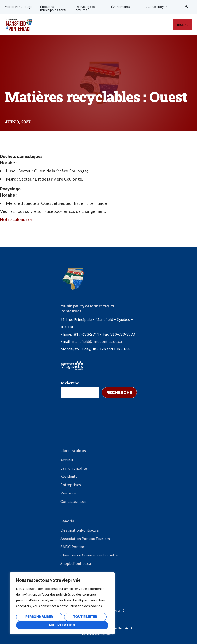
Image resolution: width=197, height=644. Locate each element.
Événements (120, 7)
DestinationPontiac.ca (79, 530)
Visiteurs (68, 493)
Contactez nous (73, 501)
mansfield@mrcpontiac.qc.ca (97, 341)
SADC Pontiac (73, 547)
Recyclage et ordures (85, 8)
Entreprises (71, 485)
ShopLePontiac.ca (76, 563)
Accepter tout (62, 625)
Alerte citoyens (158, 7)
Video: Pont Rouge (19, 7)
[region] (62, 603)
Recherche (119, 392)
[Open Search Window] (186, 6)
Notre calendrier (16, 219)
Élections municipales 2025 (53, 8)
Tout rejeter (85, 617)
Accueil (67, 460)
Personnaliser (39, 617)
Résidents (69, 476)
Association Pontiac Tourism (85, 538)
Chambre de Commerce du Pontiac (90, 555)
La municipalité (74, 468)
